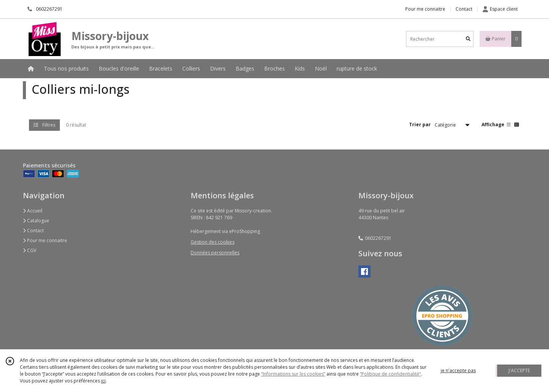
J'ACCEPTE (519, 370)
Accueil (33, 211)
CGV (30, 250)
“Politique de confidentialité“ (390, 374)
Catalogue (36, 221)
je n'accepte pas (458, 370)
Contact (464, 9)
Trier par (420, 125)
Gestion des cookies (213, 242)
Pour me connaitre (45, 240)
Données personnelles (215, 253)
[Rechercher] (468, 39)
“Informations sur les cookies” (293, 374)
